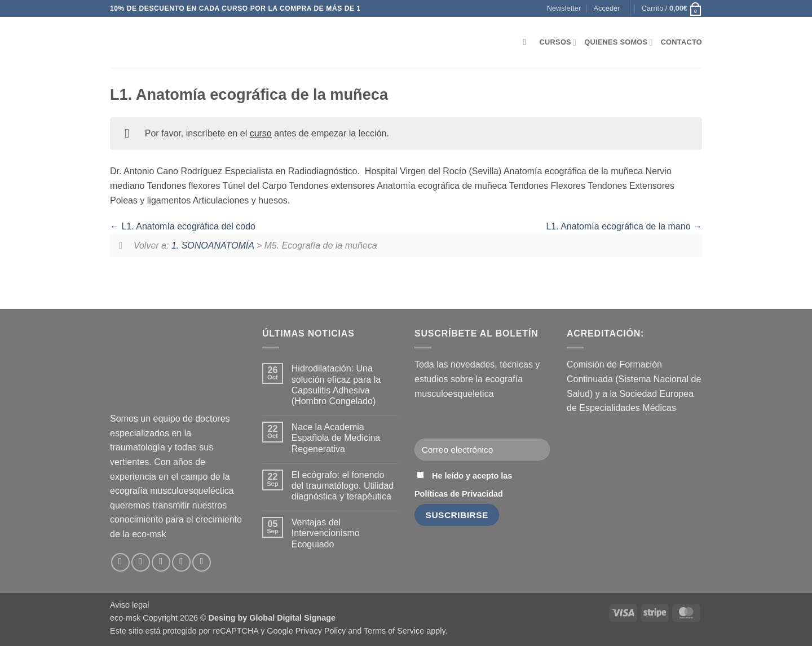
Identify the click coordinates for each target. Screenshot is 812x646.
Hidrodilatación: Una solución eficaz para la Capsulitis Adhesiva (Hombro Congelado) (336, 385)
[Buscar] (527, 42)
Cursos (558, 43)
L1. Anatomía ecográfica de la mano (624, 226)
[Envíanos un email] (161, 562)
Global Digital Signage (292, 618)
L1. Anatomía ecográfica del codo (183, 226)
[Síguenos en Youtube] (202, 562)
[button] (564, 8)
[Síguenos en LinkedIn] (181, 562)
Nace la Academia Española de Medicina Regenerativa (336, 438)
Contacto (681, 42)
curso (261, 133)
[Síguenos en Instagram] (141, 562)
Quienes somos (618, 43)
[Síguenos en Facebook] (120, 562)
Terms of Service (394, 631)
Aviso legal (129, 605)
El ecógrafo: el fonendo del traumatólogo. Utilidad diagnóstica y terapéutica (343, 486)
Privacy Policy (321, 631)
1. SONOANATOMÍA (213, 245)
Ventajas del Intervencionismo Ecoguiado (326, 533)
